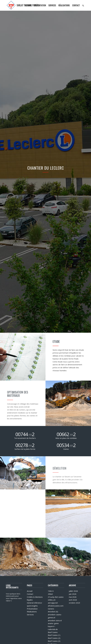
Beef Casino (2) (54, 638)
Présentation (32, 609)
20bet (50, 594)
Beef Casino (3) (54, 641)
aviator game (53, 623)
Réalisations (32, 612)
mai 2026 (73, 597)
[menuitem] (28, 5)
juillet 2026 (73, 591)
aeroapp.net (53, 603)
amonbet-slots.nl (55, 620)
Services (30, 615)
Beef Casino (53, 632)
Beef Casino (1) (54, 635)
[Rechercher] (83, 5)
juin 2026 (73, 594)
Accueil (30, 591)
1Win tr (51, 591)
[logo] (23, 5)
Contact (30, 594)
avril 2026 (73, 600)
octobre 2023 (74, 603)
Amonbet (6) (53, 612)
